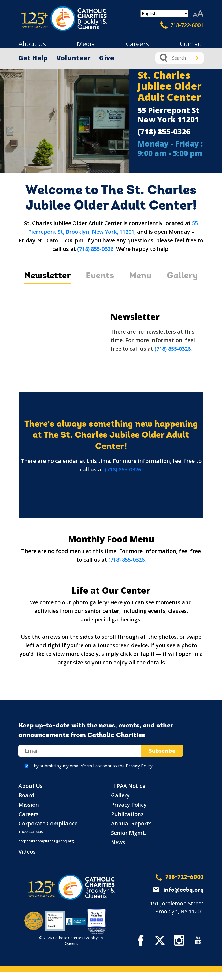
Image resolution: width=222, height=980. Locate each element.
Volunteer (73, 58)
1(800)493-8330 (31, 832)
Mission (29, 805)
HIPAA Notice (128, 786)
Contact (192, 44)
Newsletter (47, 276)
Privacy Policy (139, 766)
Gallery (182, 276)
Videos (27, 852)
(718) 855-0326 (164, 131)
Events (100, 276)
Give (107, 58)
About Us (32, 44)
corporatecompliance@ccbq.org (46, 841)
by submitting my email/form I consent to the (93, 766)
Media (86, 44)
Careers (137, 44)
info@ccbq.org (183, 890)
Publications (127, 814)
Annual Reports (131, 823)
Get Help (33, 58)
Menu (140, 276)
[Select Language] (164, 14)
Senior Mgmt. (129, 833)
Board (26, 795)
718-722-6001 (182, 25)
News (118, 842)
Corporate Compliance (48, 823)
